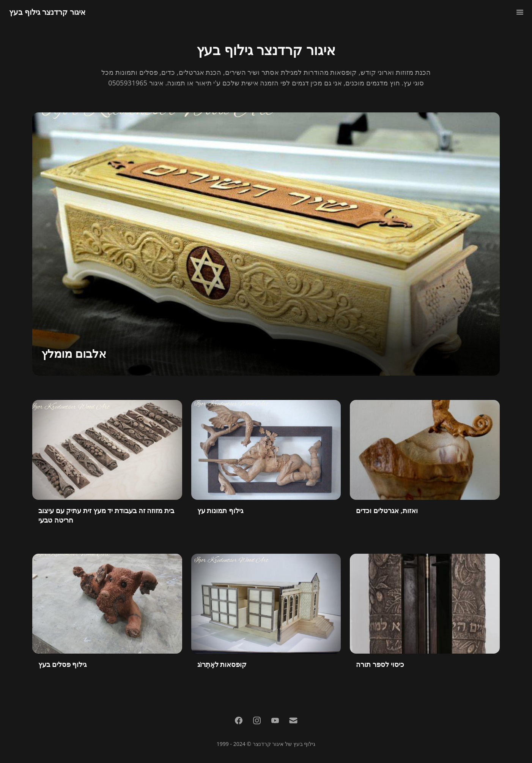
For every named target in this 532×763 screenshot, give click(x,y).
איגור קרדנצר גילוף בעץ (47, 12)
